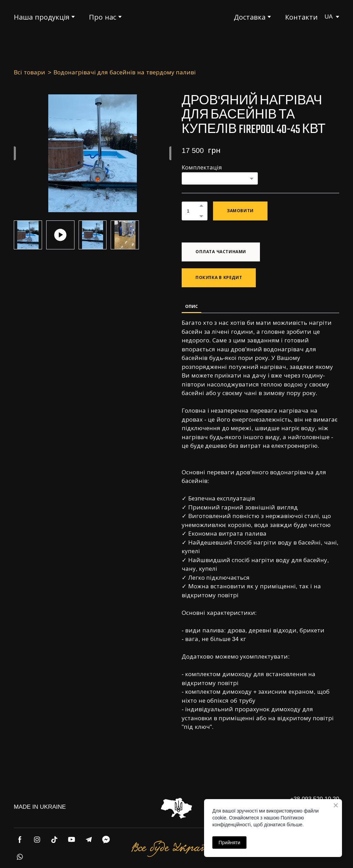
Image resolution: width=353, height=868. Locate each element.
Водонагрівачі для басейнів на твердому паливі (125, 73)
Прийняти (229, 843)
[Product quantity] (193, 211)
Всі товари (29, 73)
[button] (201, 206)
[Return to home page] (177, 17)
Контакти (301, 17)
